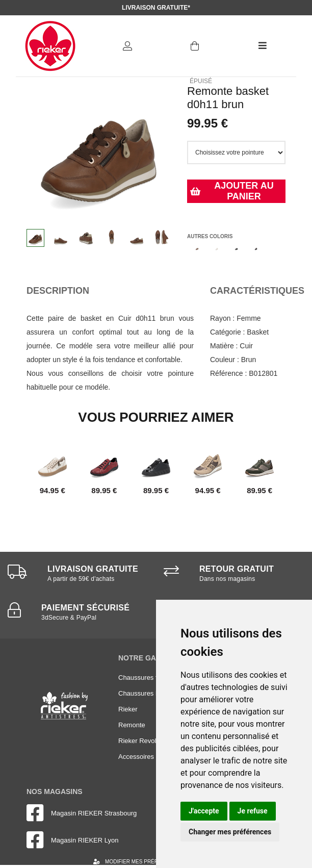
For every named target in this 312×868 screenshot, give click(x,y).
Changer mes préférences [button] (230, 832)
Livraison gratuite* (156, 8)
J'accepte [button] (204, 811)
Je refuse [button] (253, 811)
